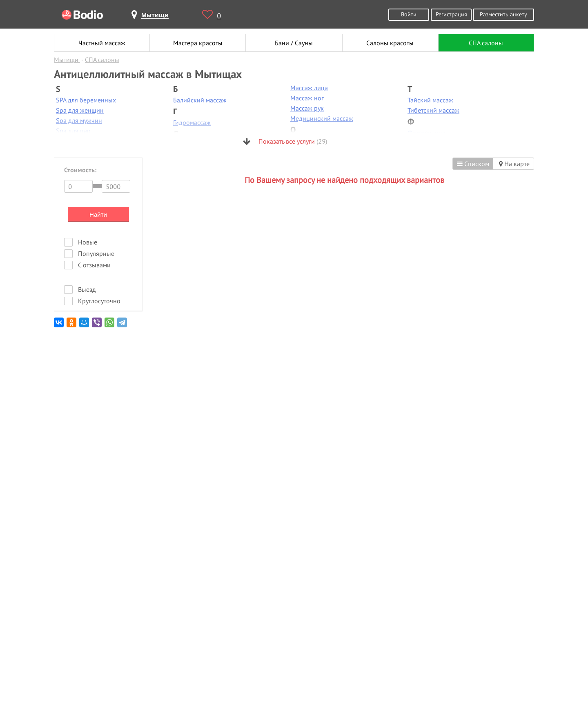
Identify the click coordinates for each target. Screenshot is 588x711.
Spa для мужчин (79, 120)
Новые (88, 242)
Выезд (87, 289)
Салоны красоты (390, 43)
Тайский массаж (430, 100)
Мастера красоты (198, 43)
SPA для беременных (86, 100)
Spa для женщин (80, 110)
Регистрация (451, 14)
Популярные (96, 253)
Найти (98, 214)
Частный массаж (102, 43)
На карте (514, 164)
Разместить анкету (503, 14)
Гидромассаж (192, 122)
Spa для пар (73, 131)
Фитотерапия (427, 133)
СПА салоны (486, 43)
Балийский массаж (200, 100)
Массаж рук (307, 108)
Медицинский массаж (322, 118)
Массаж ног (307, 98)
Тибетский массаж (433, 110)
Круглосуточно (99, 301)
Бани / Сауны (294, 43)
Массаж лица (309, 88)
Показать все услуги (285, 141)
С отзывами (94, 265)
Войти (409, 14)
